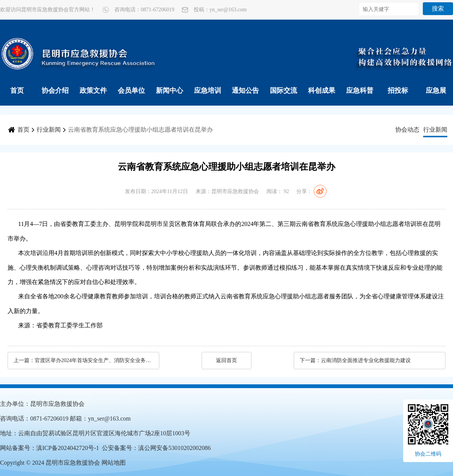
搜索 (438, 8)
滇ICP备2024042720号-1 (68, 448)
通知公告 (245, 91)
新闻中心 (169, 91)
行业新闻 (49, 130)
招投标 (398, 91)
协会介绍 (55, 91)
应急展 (436, 91)
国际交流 (284, 91)
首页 (17, 91)
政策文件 (93, 91)
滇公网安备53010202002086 (174, 448)
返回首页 (226, 360)
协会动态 (407, 130)
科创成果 (322, 91)
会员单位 (131, 91)
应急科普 (360, 91)
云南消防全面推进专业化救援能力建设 (366, 360)
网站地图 (114, 463)
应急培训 (208, 91)
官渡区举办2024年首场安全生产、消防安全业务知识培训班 (93, 360)
